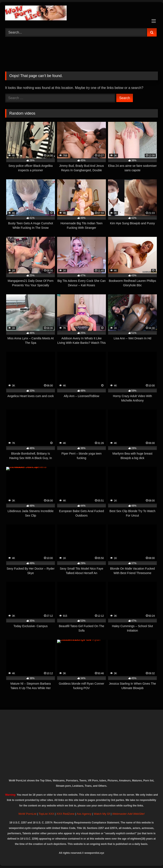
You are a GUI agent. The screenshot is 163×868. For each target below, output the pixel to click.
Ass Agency (84, 814)
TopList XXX (46, 814)
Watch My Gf (102, 814)
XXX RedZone (65, 814)
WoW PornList (27, 814)
